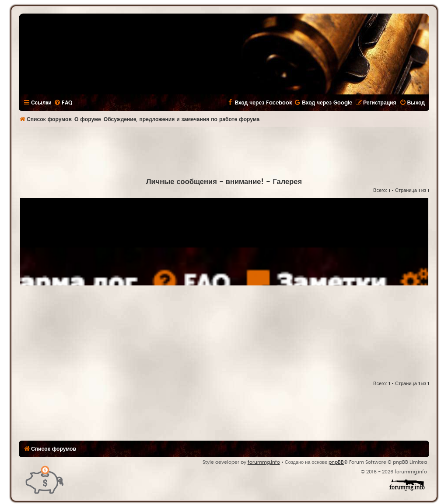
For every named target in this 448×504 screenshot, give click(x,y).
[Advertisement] (224, 151)
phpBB (336, 462)
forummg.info (264, 462)
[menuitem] (63, 103)
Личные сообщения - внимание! (205, 182)
